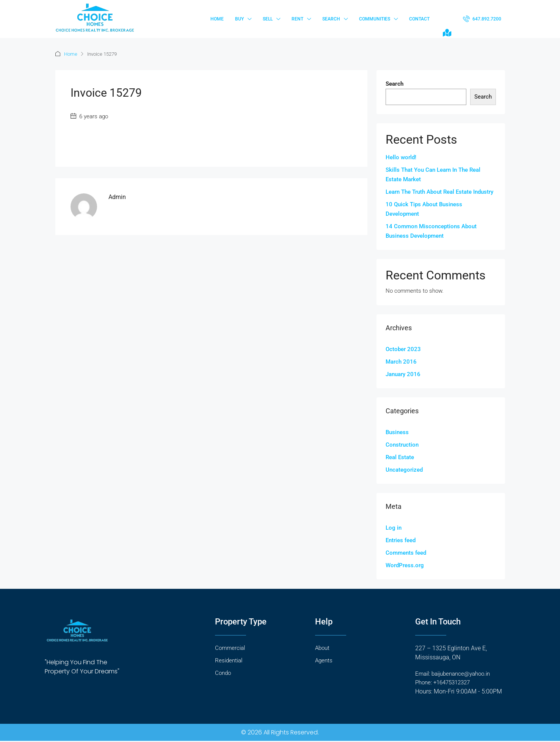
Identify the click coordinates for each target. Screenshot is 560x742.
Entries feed (401, 540)
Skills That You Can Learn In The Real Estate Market (433, 175)
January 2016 (403, 374)
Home (217, 19)
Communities (375, 19)
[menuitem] (482, 19)
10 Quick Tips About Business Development (424, 209)
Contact (419, 19)
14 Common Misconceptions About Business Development (431, 231)
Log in (394, 528)
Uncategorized (404, 470)
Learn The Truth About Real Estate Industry (439, 192)
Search (331, 19)
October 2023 (403, 349)
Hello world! (401, 157)
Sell (268, 19)
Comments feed (406, 553)
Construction (402, 445)
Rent (297, 19)
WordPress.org (405, 565)
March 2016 (401, 362)
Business (397, 432)
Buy (239, 19)
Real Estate (400, 457)
